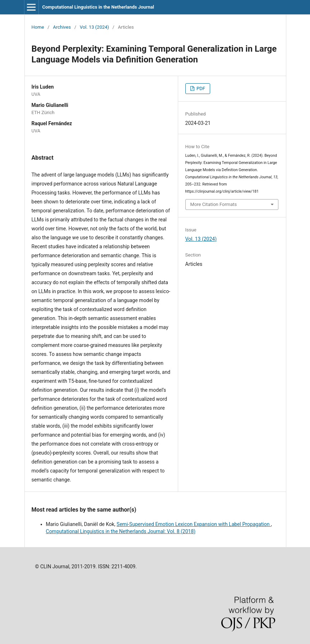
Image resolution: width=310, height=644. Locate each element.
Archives (62, 27)
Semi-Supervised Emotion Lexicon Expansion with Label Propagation (194, 524)
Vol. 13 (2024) (94, 27)
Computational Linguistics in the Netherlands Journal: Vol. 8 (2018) (121, 531)
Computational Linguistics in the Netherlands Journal (98, 7)
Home (38, 27)
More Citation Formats (214, 204)
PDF (200, 88)
